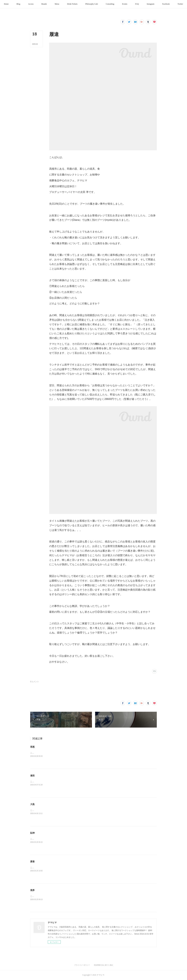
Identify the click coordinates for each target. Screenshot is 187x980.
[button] (21, 4)
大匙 (32, 804)
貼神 (32, 833)
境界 (32, 890)
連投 (32, 776)
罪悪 (32, 747)
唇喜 (32, 862)
